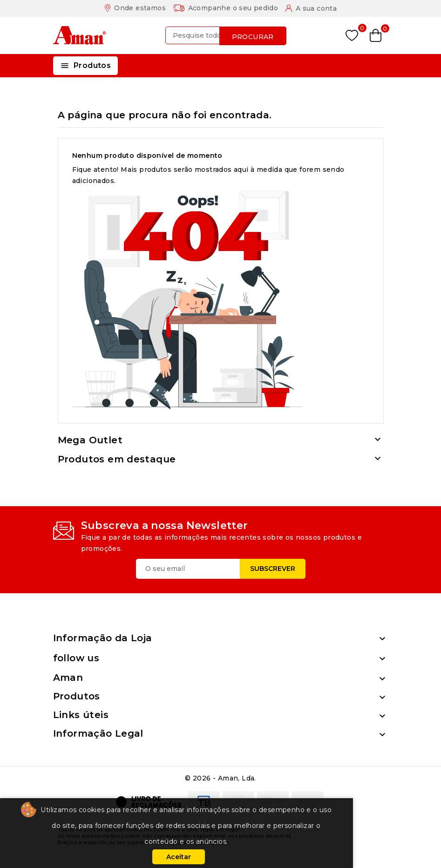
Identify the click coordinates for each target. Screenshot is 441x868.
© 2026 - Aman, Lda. (220, 778)
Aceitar (179, 857)
